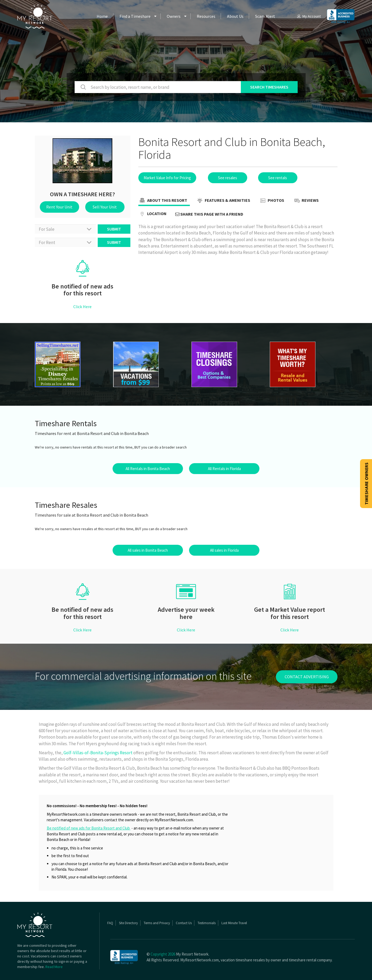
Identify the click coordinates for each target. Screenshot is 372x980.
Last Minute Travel (234, 923)
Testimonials (207, 923)
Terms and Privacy (157, 923)
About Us (235, 16)
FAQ (110, 923)
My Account (309, 16)
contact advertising (307, 677)
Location (152, 214)
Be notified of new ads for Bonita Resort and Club (89, 828)
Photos (271, 201)
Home (102, 16)
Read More (54, 967)
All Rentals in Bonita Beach (148, 469)
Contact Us (184, 923)
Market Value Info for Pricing (167, 178)
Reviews (306, 201)
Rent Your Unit (59, 207)
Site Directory (128, 923)
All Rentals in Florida (224, 469)
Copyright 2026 (163, 954)
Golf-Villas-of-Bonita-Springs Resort (98, 753)
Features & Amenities (223, 201)
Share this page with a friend (209, 214)
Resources (206, 16)
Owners (174, 16)
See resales (228, 178)
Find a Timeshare (135, 16)
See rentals (278, 178)
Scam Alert (265, 16)
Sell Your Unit (105, 207)
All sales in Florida (224, 550)
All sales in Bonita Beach (148, 550)
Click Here (82, 307)
